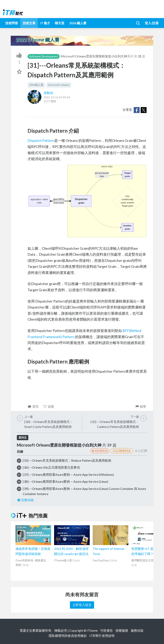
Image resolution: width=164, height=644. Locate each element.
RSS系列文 (100, 451)
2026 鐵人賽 (78, 23)
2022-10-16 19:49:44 (57, 97)
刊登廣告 (107, 630)
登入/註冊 (152, 23)
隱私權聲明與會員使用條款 (68, 636)
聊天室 (60, 23)
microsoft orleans (59, 85)
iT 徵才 (45, 23)
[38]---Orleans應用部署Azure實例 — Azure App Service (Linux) (65, 481)
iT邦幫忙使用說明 (102, 636)
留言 (33, 406)
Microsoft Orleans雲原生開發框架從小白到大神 (94, 56)
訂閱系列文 (122, 451)
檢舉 (141, 406)
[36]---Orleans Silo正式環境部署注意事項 (51, 467)
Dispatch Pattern (41, 140)
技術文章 (29, 23)
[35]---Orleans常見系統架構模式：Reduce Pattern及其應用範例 (67, 460)
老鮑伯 (48, 93)
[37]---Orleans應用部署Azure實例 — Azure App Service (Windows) (68, 474)
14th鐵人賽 (36, 85)
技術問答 (12, 23)
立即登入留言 (82, 605)
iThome (92, 630)
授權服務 (122, 630)
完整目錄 (25, 500)
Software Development (44, 56)
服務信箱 (137, 630)
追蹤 (49, 406)
